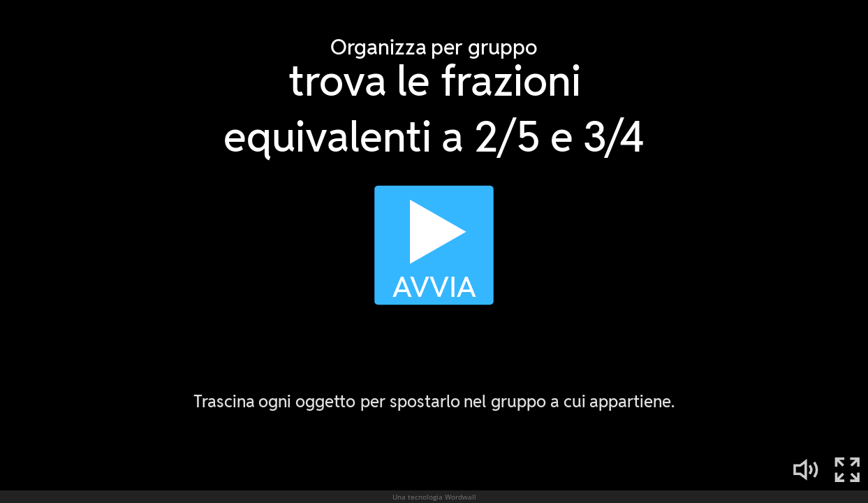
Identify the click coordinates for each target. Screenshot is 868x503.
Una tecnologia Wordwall (434, 497)
